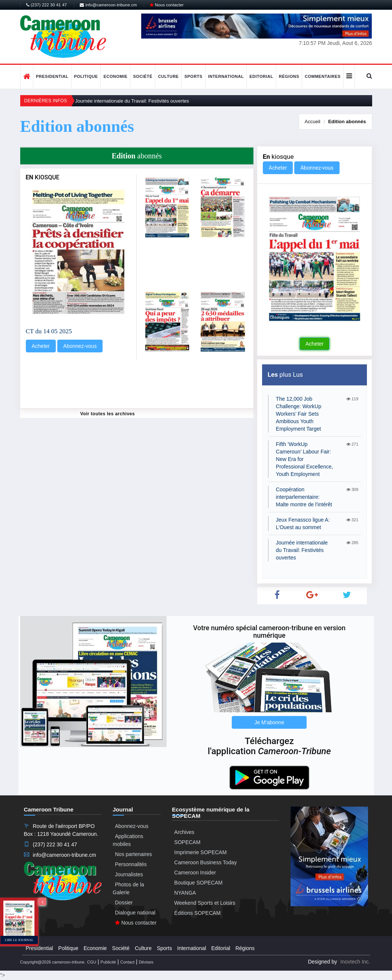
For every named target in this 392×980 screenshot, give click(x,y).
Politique (86, 76)
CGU (91, 962)
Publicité (108, 962)
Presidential (52, 76)
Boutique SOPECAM (198, 883)
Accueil (313, 122)
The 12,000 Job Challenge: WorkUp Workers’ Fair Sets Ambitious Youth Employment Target (299, 414)
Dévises (146, 962)
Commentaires (323, 76)
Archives (184, 832)
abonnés (347, 122)
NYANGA (185, 893)
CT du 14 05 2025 (49, 331)
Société (143, 76)
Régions (289, 76)
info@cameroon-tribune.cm (108, 5)
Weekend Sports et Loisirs (205, 903)
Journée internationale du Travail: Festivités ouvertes (132, 101)
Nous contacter (167, 5)
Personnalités (131, 864)
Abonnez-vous (80, 346)
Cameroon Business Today (205, 862)
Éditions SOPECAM (197, 913)
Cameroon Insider (195, 873)
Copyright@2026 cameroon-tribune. (53, 962)
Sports (193, 76)
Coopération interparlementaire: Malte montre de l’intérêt (304, 497)
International (226, 76)
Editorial (261, 76)
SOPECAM (187, 842)
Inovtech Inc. (355, 962)
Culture (168, 76)
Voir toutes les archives (107, 414)
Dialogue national (135, 913)
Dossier (124, 902)
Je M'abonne (269, 722)
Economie (115, 76)
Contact (127, 962)
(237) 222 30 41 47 (47, 5)
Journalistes (129, 874)
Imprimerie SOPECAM (200, 852)
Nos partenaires (133, 854)
